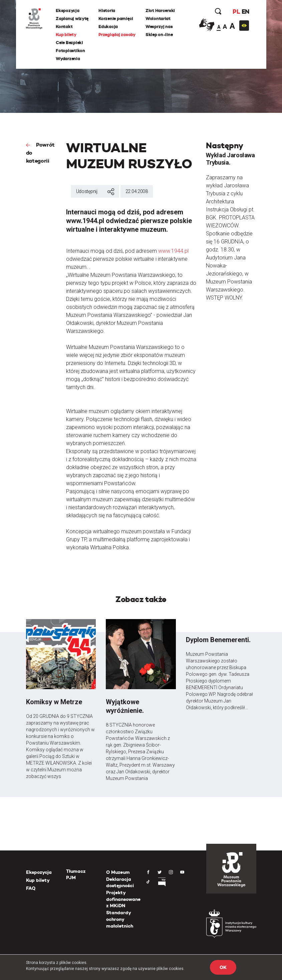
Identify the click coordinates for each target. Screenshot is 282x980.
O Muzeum (118, 872)
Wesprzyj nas (159, 27)
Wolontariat (158, 19)
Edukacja (108, 27)
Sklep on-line (159, 35)
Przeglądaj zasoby (117, 35)
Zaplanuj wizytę (72, 19)
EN (245, 12)
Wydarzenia (68, 59)
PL (236, 12)
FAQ (31, 888)
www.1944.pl (173, 251)
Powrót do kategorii (40, 153)
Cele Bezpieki (70, 43)
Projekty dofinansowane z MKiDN (123, 899)
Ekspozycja (68, 11)
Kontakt (64, 27)
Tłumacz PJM (76, 874)
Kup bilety (66, 35)
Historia (107, 11)
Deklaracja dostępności (120, 883)
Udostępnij (95, 192)
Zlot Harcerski (160, 11)
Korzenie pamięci (116, 19)
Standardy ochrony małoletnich (120, 919)
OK (223, 967)
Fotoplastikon (71, 51)
